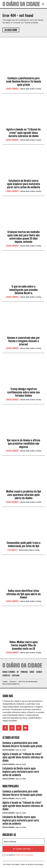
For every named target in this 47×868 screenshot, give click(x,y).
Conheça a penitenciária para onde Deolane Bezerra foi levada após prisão (24, 82)
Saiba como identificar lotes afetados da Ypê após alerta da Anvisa (23, 594)
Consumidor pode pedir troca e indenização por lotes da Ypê (24, 544)
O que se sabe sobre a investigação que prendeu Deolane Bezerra (23, 290)
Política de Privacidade (24, 855)
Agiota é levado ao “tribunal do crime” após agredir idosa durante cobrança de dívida (23, 133)
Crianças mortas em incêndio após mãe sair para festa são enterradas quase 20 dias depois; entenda (23, 237)
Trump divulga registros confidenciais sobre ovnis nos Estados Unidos (24, 392)
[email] (23, 842)
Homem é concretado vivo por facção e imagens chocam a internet (23, 341)
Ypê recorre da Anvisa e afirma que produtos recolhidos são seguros (23, 444)
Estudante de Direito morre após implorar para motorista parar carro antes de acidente (24, 184)
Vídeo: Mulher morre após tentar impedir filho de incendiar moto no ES (24, 645)
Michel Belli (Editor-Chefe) (31, 89)
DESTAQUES (13, 550)
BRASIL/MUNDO (12, 89)
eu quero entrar (23, 849)
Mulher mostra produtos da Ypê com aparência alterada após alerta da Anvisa (23, 495)
